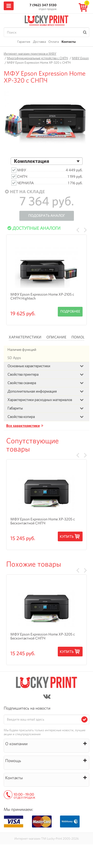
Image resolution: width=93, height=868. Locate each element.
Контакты (69, 42)
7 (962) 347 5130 (43, 5)
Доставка (39, 42)
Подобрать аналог (47, 216)
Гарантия (24, 42)
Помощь (80, 337)
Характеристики (25, 337)
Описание (56, 337)
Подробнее (70, 311)
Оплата (54, 42)
